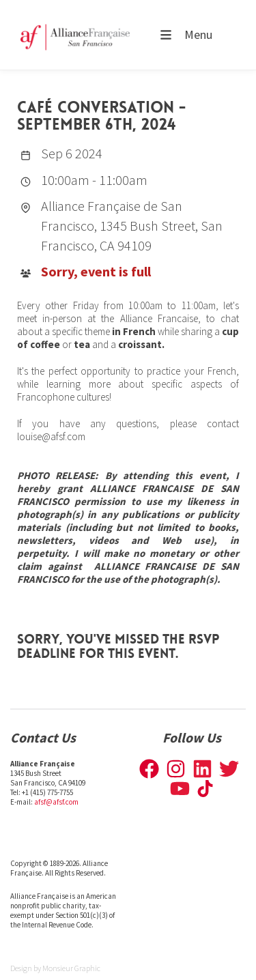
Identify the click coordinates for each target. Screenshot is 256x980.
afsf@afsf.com (56, 802)
